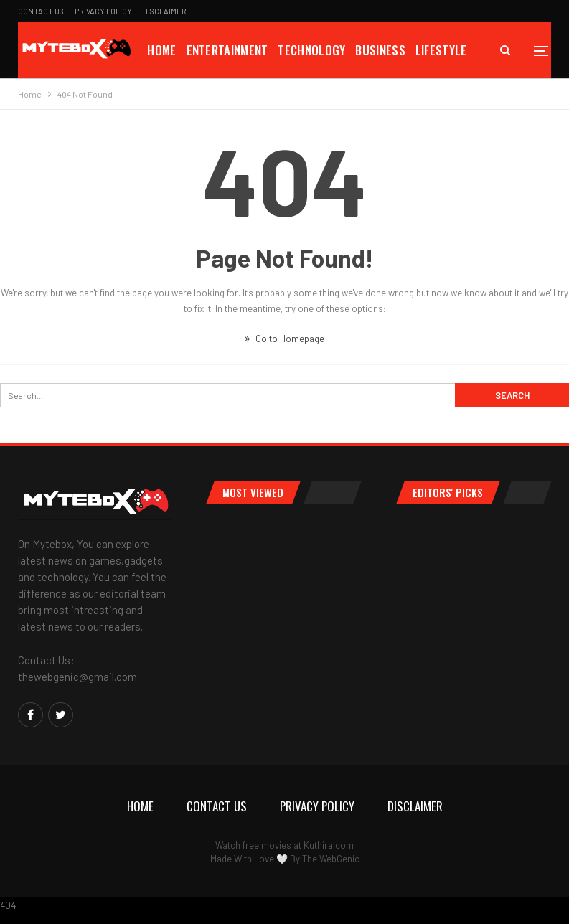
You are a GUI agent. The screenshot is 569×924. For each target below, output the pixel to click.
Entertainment (227, 50)
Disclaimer (165, 11)
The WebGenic (331, 859)
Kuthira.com (329, 845)
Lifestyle (441, 50)
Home (161, 50)
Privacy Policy (103, 11)
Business (380, 50)
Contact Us (41, 11)
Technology (311, 50)
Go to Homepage (284, 339)
